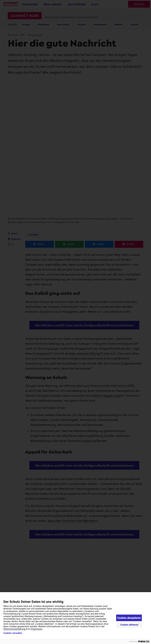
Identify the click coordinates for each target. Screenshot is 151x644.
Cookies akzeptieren (129, 618)
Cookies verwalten (13, 633)
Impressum (37, 629)
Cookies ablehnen (129, 625)
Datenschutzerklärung (14, 629)
